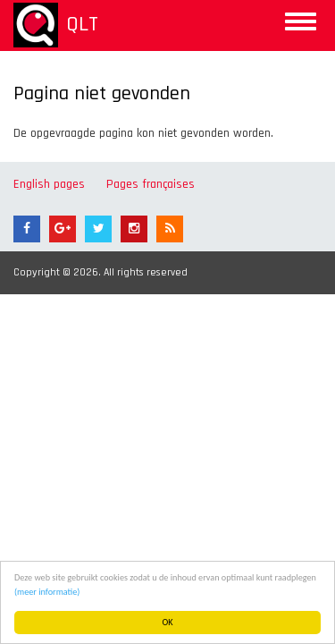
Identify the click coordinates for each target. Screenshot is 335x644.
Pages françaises (151, 184)
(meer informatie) (47, 592)
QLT (82, 24)
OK (168, 622)
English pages (49, 184)
